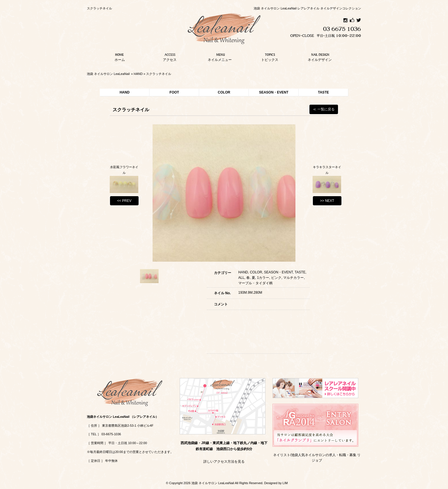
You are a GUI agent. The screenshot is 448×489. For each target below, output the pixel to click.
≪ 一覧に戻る (324, 109)
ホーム (120, 57)
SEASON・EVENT (274, 92)
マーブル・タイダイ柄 (255, 283)
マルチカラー (293, 278)
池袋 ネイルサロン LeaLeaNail (108, 74)
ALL (241, 278)
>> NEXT (327, 201)
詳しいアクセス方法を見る (224, 462)
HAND (138, 74)
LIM (285, 483)
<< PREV (124, 201)
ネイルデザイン (320, 57)
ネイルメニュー (220, 57)
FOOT (174, 92)
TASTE (323, 92)
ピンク (276, 278)
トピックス (270, 57)
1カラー (263, 278)
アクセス (170, 57)
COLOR (224, 92)
